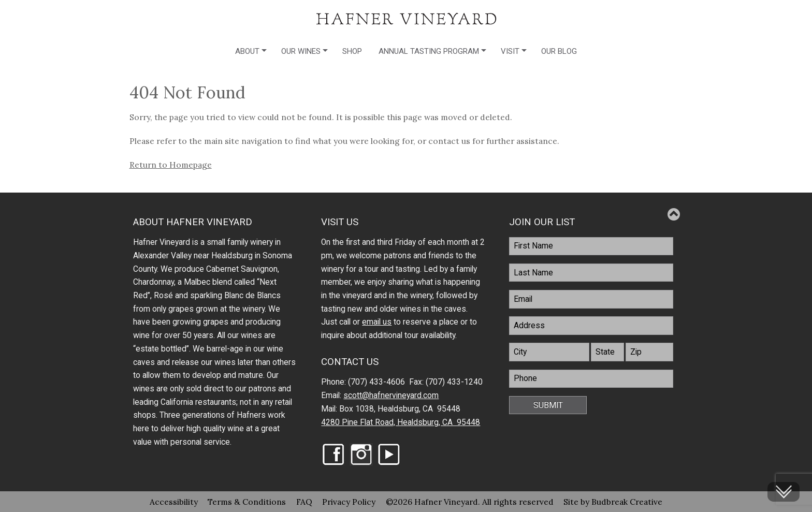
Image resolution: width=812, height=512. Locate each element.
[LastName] (591, 273)
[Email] (591, 299)
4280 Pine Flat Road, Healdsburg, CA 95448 (401, 422)
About (247, 51)
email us (377, 322)
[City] (549, 352)
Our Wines (301, 51)
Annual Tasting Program (429, 51)
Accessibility (174, 502)
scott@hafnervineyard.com (391, 396)
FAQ (304, 502)
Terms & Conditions (247, 502)
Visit (510, 51)
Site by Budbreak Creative (613, 502)
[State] (607, 352)
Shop (352, 51)
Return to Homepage (171, 165)
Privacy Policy (349, 502)
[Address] (591, 326)
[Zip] (649, 352)
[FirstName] (591, 246)
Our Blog (559, 51)
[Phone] (591, 379)
